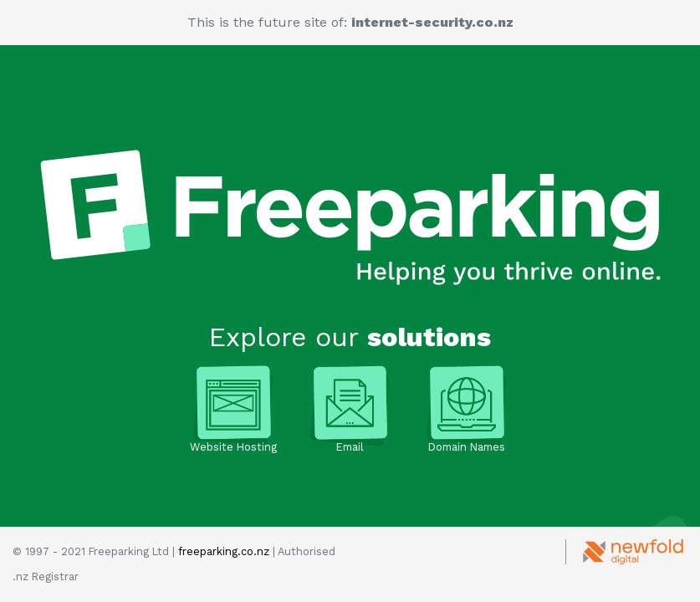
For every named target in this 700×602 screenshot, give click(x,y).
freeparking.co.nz (224, 551)
